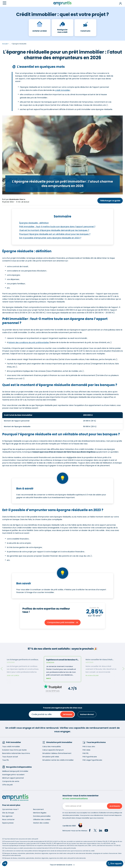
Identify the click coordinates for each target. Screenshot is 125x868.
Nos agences (7, 816)
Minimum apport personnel (13, 778)
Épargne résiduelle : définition (34, 223)
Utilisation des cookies (42, 819)
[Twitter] (95, 831)
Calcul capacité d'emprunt (53, 750)
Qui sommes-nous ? (10, 809)
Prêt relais (86, 750)
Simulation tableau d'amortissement (57, 753)
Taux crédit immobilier (11, 747)
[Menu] (5, 3)
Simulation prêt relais (51, 757)
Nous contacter (8, 819)
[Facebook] (90, 831)
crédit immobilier (63, 90)
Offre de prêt (7, 785)
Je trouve (67, 714)
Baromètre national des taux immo (16, 753)
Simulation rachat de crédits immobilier (58, 760)
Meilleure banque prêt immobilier (15, 771)
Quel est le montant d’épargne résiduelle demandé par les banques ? (54, 230)
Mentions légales (40, 813)
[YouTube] (106, 831)
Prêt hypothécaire (90, 757)
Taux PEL (6, 760)
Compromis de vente (11, 781)
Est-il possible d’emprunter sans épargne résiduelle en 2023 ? (50, 238)
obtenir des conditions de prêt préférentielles (29, 342)
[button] (5, 864)
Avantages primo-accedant (13, 775)
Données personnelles (42, 816)
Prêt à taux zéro (89, 747)
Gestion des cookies (41, 823)
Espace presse (8, 823)
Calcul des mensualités (52, 747)
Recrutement (38, 809)
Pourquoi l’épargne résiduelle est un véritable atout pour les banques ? (55, 234)
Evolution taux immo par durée (14, 750)
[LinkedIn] (101, 831)
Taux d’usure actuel (10, 757)
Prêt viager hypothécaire (92, 760)
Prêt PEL (86, 753)
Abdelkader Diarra (17, 199)
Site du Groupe (8, 813)
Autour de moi (87, 714)
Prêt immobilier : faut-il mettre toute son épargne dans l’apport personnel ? (57, 227)
